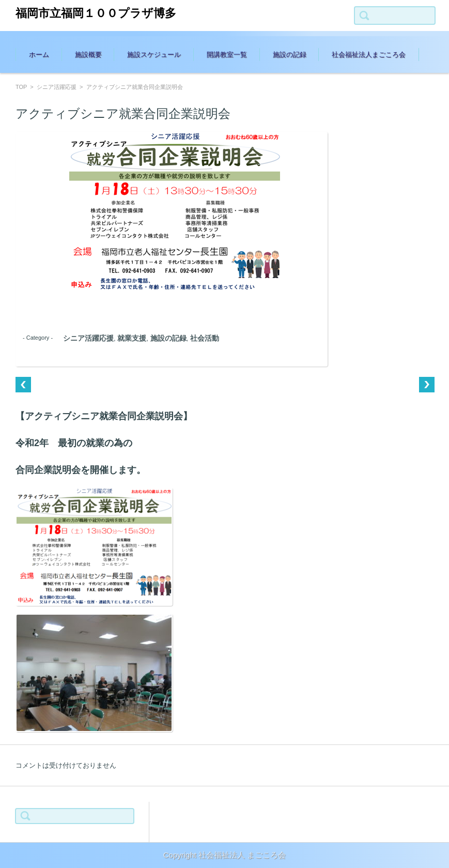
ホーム (39, 55)
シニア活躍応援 (57, 87)
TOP (21, 87)
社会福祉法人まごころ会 (369, 55)
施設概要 (88, 55)
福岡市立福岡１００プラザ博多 (96, 13)
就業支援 (132, 338)
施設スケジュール (154, 55)
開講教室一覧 (227, 55)
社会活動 (205, 338)
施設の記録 (290, 55)
